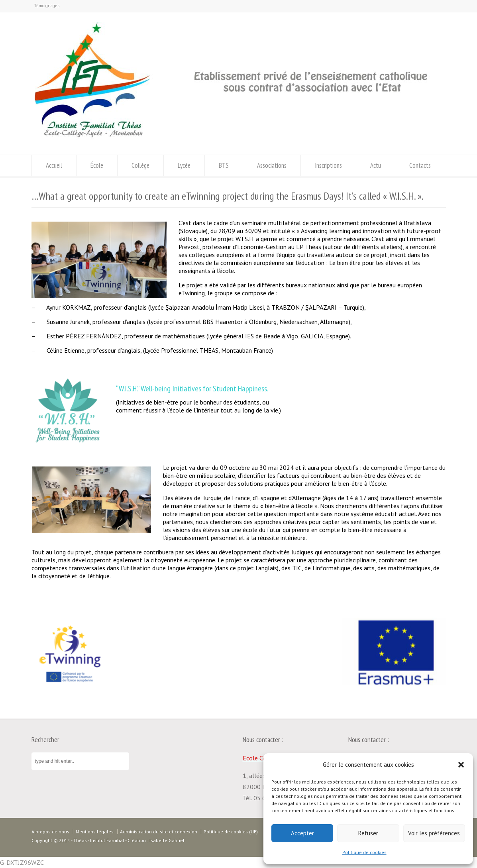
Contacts (420, 165)
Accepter (302, 833)
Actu (376, 165)
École (97, 165)
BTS (224, 165)
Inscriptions (328, 165)
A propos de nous (50, 832)
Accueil (54, 165)
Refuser (368, 833)
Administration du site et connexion (159, 832)
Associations (272, 165)
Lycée (184, 165)
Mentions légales (95, 832)
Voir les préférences (434, 833)
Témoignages (47, 6)
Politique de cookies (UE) (231, 832)
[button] (461, 765)
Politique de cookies (364, 852)
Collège (140, 165)
